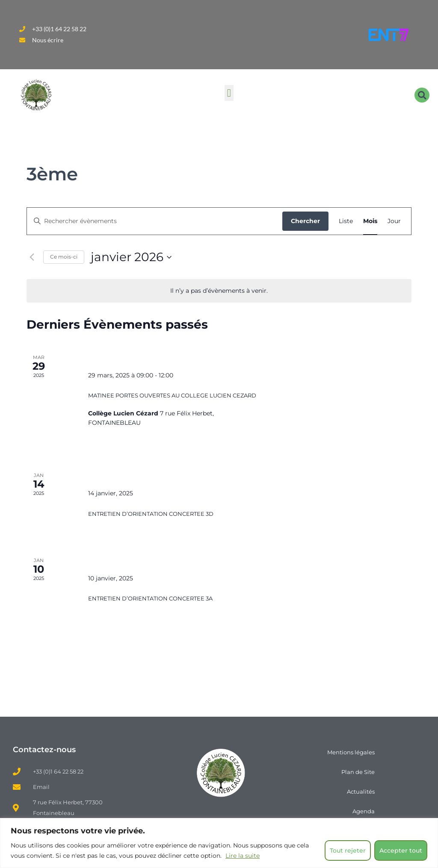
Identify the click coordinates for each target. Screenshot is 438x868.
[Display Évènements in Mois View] (370, 221)
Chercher (305, 221)
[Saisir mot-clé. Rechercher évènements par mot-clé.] (155, 221)
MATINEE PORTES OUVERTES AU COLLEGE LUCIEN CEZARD (172, 395)
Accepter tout (401, 850)
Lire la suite (243, 856)
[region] (219, 843)
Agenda (364, 811)
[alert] (219, 291)
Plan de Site (358, 772)
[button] (229, 93)
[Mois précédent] (32, 257)
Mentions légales (351, 752)
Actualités (361, 791)
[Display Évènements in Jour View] (394, 221)
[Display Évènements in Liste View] (346, 221)
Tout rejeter (348, 850)
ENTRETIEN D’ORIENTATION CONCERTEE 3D (151, 514)
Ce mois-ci (64, 257)
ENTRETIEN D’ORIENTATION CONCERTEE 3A (150, 598)
